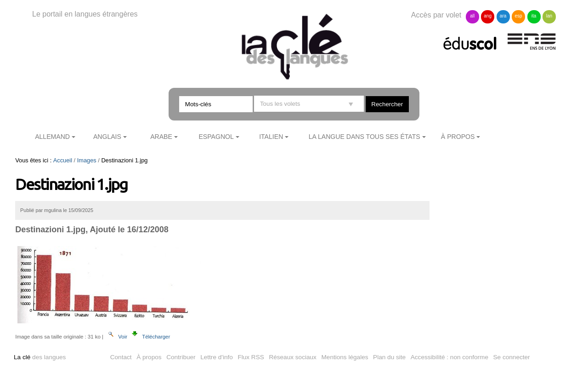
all (472, 16)
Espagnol (216, 137)
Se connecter (512, 357)
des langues (40, 357)
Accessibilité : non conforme (449, 357)
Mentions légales (345, 357)
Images (87, 160)
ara (503, 16)
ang (488, 16)
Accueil (63, 160)
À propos (458, 137)
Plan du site (389, 357)
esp (518, 16)
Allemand (52, 137)
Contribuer (181, 357)
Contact (121, 357)
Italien (271, 137)
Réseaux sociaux (293, 357)
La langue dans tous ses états (365, 137)
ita (534, 16)
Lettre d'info (217, 357)
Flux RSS (251, 357)
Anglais (107, 137)
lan (549, 16)
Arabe (161, 137)
